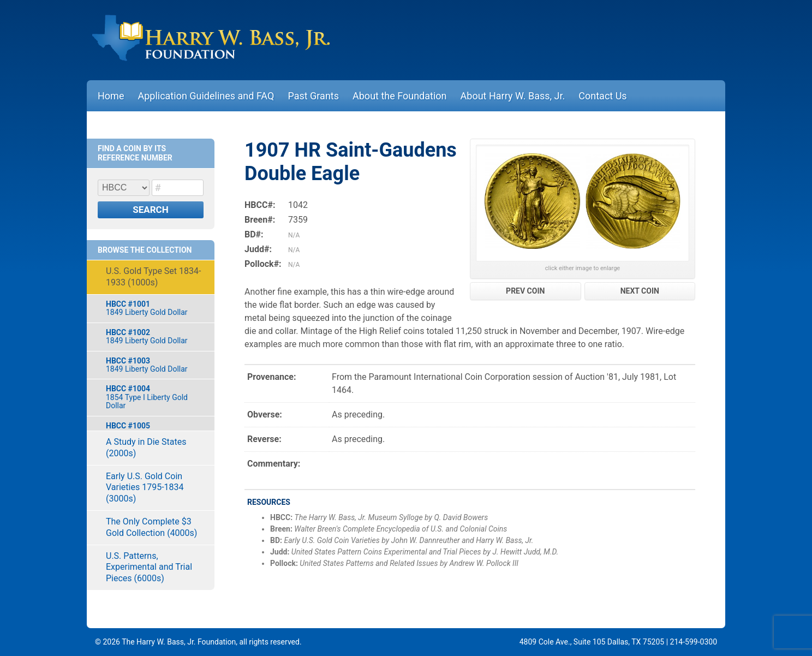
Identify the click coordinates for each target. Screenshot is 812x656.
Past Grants (313, 96)
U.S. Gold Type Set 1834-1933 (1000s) (153, 277)
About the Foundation (400, 96)
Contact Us (602, 96)
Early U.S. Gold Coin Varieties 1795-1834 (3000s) (145, 488)
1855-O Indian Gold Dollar (155, 430)
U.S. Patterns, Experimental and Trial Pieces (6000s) (149, 567)
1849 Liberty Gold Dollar (155, 308)
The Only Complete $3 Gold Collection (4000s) (151, 527)
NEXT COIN (640, 291)
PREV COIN (525, 291)
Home (111, 96)
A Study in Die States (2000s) (146, 448)
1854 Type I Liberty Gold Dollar (155, 397)
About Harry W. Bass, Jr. (513, 96)
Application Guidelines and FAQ (206, 96)
